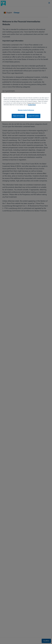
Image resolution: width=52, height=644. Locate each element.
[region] (26, 107)
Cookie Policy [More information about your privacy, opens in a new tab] (32, 105)
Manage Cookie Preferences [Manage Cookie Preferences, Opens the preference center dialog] (26, 110)
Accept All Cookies (33, 116)
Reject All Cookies (19, 116)
